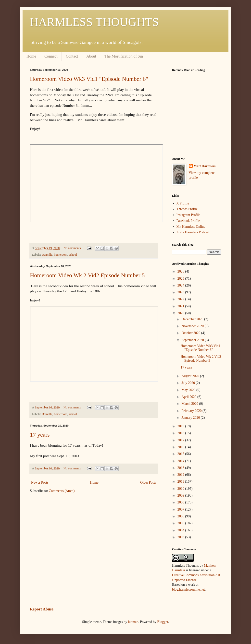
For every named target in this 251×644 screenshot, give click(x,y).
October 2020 (191, 333)
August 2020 (191, 376)
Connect (51, 56)
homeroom (61, 255)
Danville (47, 255)
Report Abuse (42, 609)
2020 (181, 313)
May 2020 (189, 390)
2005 (181, 523)
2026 (181, 271)
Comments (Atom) (62, 491)
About (91, 56)
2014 (181, 461)
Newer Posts (40, 483)
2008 (181, 502)
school (73, 255)
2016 (181, 447)
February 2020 (192, 411)
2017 (181, 440)
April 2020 (189, 397)
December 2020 (193, 319)
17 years (40, 435)
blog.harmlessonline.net (188, 590)
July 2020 (188, 383)
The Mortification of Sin (124, 56)
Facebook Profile (188, 221)
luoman (133, 622)
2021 (181, 306)
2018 (181, 433)
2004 (181, 530)
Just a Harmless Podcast (193, 232)
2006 (181, 516)
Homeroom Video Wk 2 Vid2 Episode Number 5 (87, 275)
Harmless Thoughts (185, 566)
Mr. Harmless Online (191, 227)
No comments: (73, 248)
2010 (181, 489)
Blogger (163, 622)
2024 (181, 285)
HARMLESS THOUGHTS (94, 22)
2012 (181, 475)
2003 (181, 537)
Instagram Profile (188, 215)
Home (31, 56)
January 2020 (191, 418)
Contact (72, 56)
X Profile (183, 203)
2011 (181, 482)
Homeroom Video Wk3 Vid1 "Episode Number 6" (89, 79)
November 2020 (193, 326)
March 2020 (190, 404)
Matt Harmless (205, 166)
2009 (181, 495)
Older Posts (148, 483)
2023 (181, 292)
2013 (181, 468)
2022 (181, 299)
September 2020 (193, 340)
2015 (181, 454)
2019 (181, 426)
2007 (181, 509)
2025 (181, 279)
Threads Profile (187, 209)
